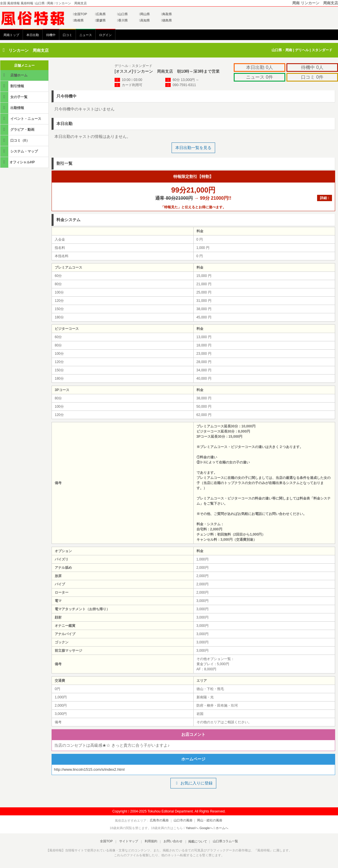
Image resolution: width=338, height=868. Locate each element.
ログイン (105, 35)
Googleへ (206, 829)
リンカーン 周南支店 (29, 50)
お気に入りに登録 (193, 784)
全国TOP (80, 14)
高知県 (145, 20)
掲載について (195, 842)
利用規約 (151, 842)
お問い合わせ (172, 842)
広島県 (100, 14)
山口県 (122, 14)
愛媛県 (100, 20)
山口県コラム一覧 (222, 842)
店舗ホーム (14, 75)
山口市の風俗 (183, 821)
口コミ (67, 35)
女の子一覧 (14, 97)
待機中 (51, 35)
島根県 (78, 20)
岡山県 (145, 14)
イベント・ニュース (21, 119)
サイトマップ (130, 842)
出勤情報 (13, 108)
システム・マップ (19, 151)
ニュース (86, 35)
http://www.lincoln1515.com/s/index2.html (91, 770)
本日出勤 (33, 35)
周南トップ (11, 35)
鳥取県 (167, 14)
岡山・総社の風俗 (208, 821)
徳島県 (167, 20)
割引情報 (13, 86)
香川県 (122, 20)
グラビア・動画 (18, 129)
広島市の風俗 (161, 821)
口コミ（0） (15, 140)
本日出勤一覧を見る (193, 148)
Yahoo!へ (192, 829)
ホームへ (221, 829)
